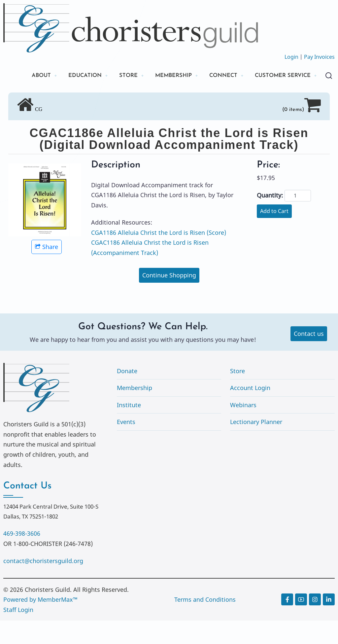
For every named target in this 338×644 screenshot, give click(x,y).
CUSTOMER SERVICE (53, 98)
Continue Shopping (169, 299)
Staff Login (18, 633)
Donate (127, 394)
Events (126, 446)
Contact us (309, 357)
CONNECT (226, 76)
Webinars (243, 428)
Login (291, 57)
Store (237, 394)
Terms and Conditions (205, 623)
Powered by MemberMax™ (40, 623)
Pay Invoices (319, 57)
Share (47, 270)
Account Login (250, 411)
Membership (135, 411)
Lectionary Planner (256, 446)
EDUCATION (79, 76)
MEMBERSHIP (173, 76)
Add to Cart (274, 234)
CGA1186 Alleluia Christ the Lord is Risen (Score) (159, 256)
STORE (125, 76)
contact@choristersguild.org (43, 584)
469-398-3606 (22, 557)
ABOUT (33, 76)
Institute (129, 428)
